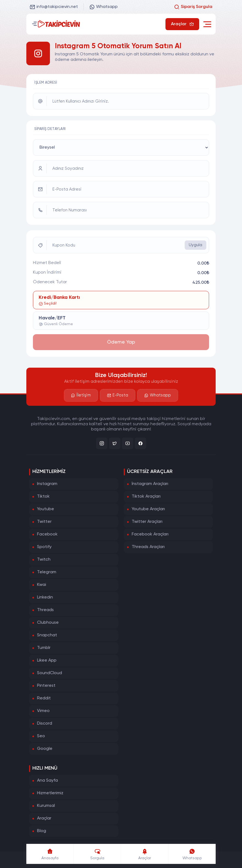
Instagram (47, 484)
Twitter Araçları (147, 522)
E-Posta (118, 395)
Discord (45, 724)
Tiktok (43, 497)
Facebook (47, 534)
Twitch (44, 560)
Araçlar (44, 818)
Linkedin (45, 597)
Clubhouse (48, 623)
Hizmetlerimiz (50, 793)
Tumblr (44, 648)
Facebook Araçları (150, 534)
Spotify (44, 547)
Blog (42, 831)
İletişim (81, 395)
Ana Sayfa (47, 781)
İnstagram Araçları (150, 484)
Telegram (47, 572)
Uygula (195, 245)
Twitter (44, 522)
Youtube (46, 509)
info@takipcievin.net (54, 7)
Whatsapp (103, 7)
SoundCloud (50, 673)
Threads (45, 610)
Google (45, 749)
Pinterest (46, 686)
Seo (41, 736)
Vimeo (43, 711)
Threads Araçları (148, 547)
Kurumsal (46, 806)
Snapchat (47, 635)
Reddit (44, 698)
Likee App (47, 660)
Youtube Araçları (148, 509)
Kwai (42, 585)
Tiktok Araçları (146, 497)
